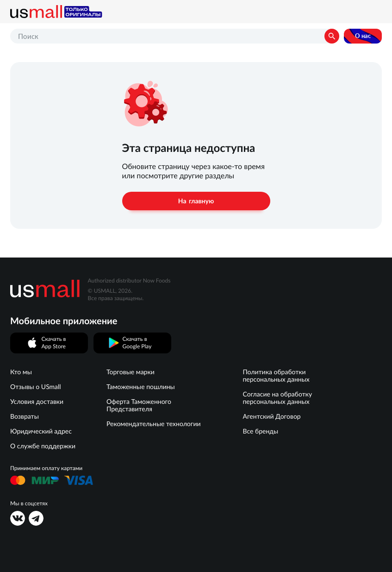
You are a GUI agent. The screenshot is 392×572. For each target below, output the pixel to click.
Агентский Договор (271, 416)
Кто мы (21, 372)
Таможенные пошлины (141, 387)
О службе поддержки (43, 446)
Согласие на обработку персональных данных (277, 398)
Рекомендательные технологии (154, 424)
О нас (363, 36)
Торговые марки (131, 372)
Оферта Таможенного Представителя (139, 405)
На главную (196, 201)
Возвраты (25, 416)
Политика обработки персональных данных (276, 376)
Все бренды (260, 431)
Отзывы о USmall (36, 387)
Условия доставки (37, 402)
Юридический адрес (41, 431)
